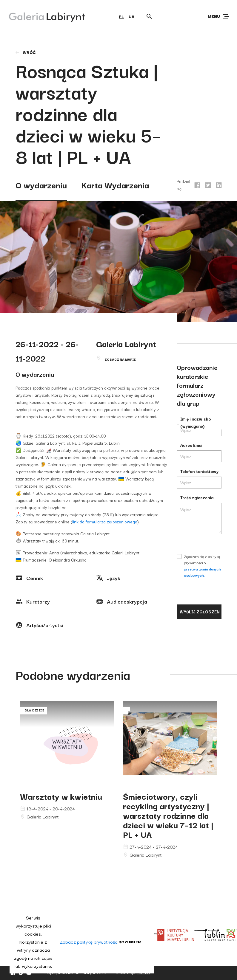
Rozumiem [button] (130, 942)
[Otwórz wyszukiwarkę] (149, 16)
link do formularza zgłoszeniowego (105, 522)
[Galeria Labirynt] (43, 16)
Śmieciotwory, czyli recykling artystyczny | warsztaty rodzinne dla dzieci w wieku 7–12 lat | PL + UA (168, 815)
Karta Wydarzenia (115, 185)
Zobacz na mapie (120, 359)
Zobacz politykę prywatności (89, 942)
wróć (25, 52)
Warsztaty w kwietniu (61, 796)
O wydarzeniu (41, 185)
